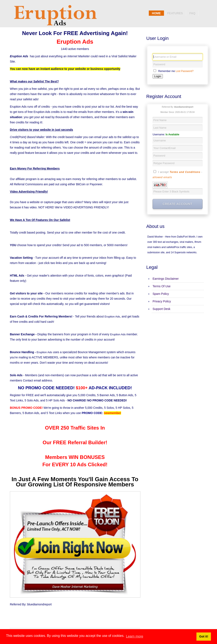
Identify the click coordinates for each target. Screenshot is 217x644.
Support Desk (161, 309)
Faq (192, 13)
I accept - (177, 174)
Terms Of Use (162, 286)
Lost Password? (185, 71)
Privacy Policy (162, 301)
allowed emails (162, 177)
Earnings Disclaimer (166, 279)
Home (156, 13)
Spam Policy (161, 294)
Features (175, 13)
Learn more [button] (135, 636)
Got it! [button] (204, 636)
